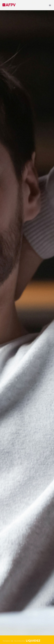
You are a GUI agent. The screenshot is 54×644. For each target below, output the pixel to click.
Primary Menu (50, 5)
